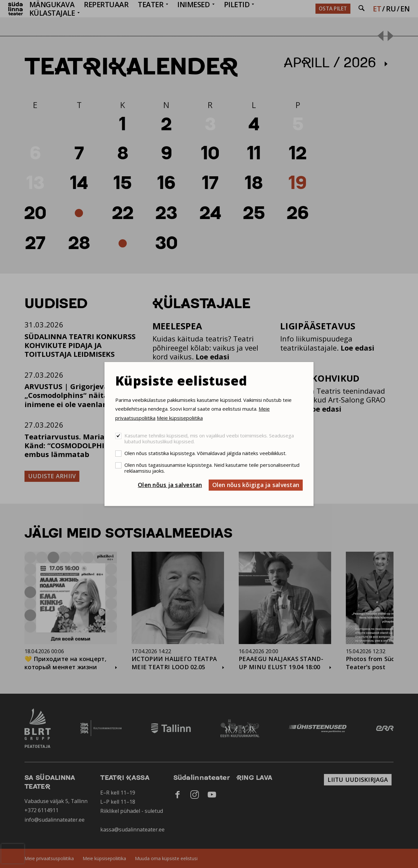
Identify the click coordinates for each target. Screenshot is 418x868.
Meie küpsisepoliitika (180, 418)
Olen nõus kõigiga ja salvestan (256, 485)
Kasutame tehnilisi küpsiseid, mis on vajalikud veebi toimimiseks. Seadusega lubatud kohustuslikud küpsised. (209, 438)
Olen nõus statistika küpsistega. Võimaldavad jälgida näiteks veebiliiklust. (205, 453)
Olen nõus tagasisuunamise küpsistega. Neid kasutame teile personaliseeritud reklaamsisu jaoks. (212, 468)
